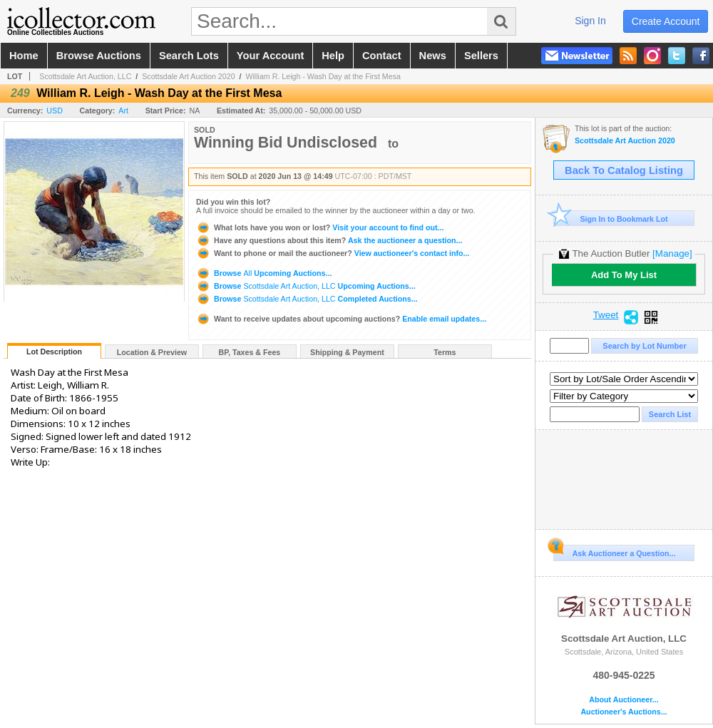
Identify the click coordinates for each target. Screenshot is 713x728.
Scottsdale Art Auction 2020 (188, 76)
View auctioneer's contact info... (333, 253)
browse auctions (99, 56)
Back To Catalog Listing (624, 170)
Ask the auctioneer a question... (329, 240)
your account (270, 56)
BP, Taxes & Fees (250, 352)
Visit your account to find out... (320, 227)
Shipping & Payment (347, 352)
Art (123, 111)
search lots (189, 56)
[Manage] (672, 253)
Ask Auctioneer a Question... (614, 551)
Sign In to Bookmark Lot (611, 219)
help (333, 56)
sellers (481, 56)
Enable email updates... (341, 319)
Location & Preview (152, 352)
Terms (445, 352)
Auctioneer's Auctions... (624, 712)
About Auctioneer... (624, 700)
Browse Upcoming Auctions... (264, 273)
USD (55, 111)
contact (382, 56)
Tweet (606, 315)
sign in (590, 21)
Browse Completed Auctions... (307, 299)
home (24, 56)
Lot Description (54, 352)
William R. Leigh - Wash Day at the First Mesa (323, 76)
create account (666, 21)
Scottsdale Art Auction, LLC (85, 76)
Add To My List (624, 275)
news (433, 56)
